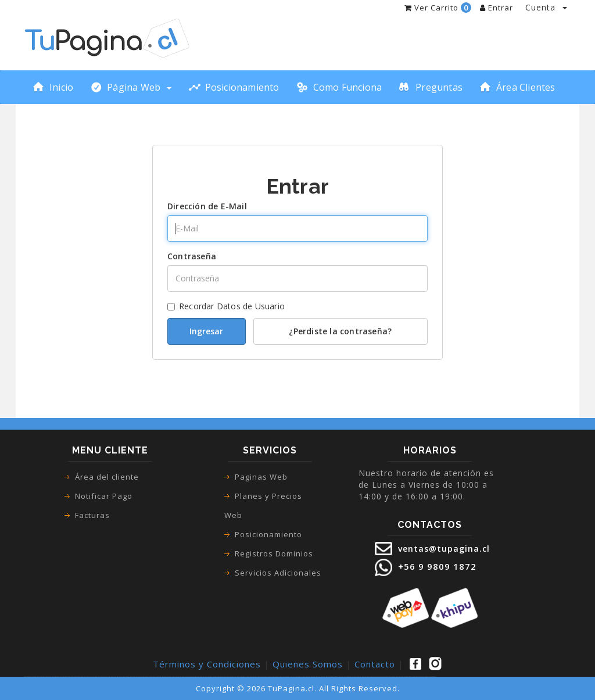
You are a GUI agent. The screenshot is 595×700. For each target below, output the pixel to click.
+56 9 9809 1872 (436, 566)
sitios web (336, 676)
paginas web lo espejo (278, 676)
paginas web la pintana (300, 676)
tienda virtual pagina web (74, 676)
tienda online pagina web (62, 676)
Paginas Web (261, 477)
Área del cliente (107, 477)
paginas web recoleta (182, 676)
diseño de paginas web (320, 676)
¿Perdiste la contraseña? (340, 331)
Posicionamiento (268, 534)
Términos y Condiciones (207, 664)
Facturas (92, 515)
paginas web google (118, 676)
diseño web (329, 676)
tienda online (52, 676)
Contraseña (192, 256)
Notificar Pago (104, 496)
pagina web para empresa (344, 676)
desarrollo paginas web (430, 676)
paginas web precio (393, 676)
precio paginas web (384, 676)
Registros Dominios (274, 553)
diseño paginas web (311, 676)
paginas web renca (202, 676)
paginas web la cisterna (212, 676)
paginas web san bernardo (140, 676)
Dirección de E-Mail (207, 206)
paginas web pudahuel (267, 676)
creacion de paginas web (356, 676)
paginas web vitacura (222, 676)
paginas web (27, 676)
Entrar (497, 8)
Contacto (375, 664)
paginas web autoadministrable (405, 676)
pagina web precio (375, 676)
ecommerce (83, 676)
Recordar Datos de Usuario (226, 306)
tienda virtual (45, 676)
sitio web (333, 676)
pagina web (39, 676)
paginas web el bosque (255, 676)
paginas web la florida (244, 676)
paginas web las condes (129, 676)
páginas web (33, 676)
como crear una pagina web (106, 676)
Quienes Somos (308, 664)
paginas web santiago (193, 676)
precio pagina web (366, 676)
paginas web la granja (289, 676)
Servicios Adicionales (278, 573)
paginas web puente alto (171, 676)
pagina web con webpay (418, 676)
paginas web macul (151, 676)
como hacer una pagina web (92, 676)
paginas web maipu (161, 676)
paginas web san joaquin (233, 676)
